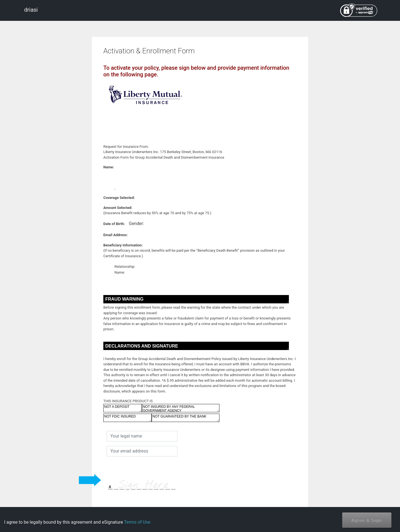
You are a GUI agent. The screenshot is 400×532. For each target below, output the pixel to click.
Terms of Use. (138, 522)
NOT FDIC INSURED (127, 418)
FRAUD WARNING (196, 299)
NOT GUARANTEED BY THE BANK (186, 418)
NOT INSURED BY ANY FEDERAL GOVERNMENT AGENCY (181, 408)
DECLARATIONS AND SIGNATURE (196, 346)
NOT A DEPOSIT (123, 408)
